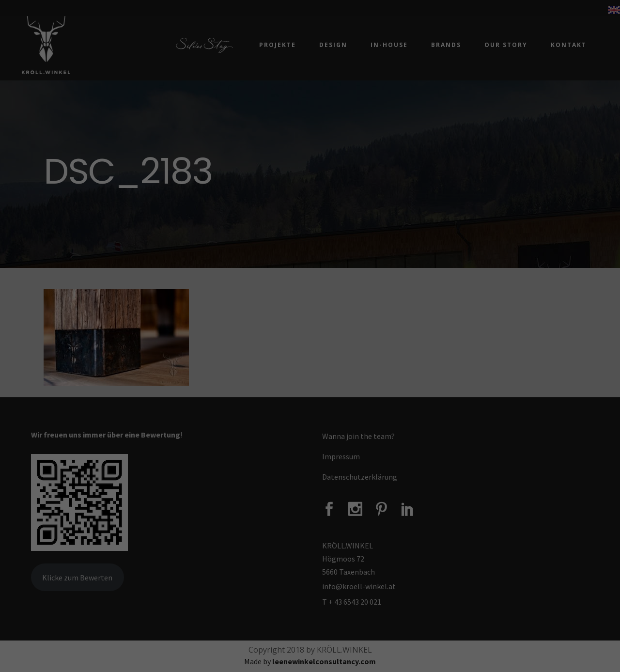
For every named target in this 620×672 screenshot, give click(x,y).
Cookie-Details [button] (260, 446)
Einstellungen (403, 300)
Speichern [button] (310, 394)
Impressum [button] (365, 446)
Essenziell (219, 332)
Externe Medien (385, 332)
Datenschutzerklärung (218, 300)
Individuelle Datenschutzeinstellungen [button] (310, 423)
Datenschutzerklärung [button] (315, 446)
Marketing (297, 332)
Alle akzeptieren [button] (310, 366)
